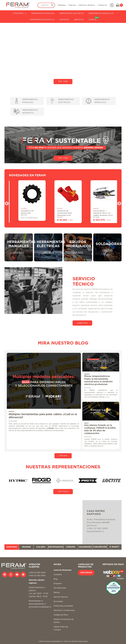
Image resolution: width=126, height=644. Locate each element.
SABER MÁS (82, 323)
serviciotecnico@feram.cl (40, 607)
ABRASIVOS (79, 20)
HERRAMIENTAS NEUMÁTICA (26, 112)
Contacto (58, 575)
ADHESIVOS (64, 20)
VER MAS (63, 456)
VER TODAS (63, 492)
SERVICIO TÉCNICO (87, 5)
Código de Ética (61, 615)
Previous (6, 203)
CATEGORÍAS (19, 13)
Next (118, 203)
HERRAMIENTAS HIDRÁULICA (98, 101)
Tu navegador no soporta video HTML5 (63, 54)
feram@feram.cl (36, 601)
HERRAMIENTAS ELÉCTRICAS (71, 13)
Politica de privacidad (63, 606)
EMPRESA (62, 5)
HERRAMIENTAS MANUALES (43, 13)
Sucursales (58, 601)
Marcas (57, 592)
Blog (56, 579)
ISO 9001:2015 (60, 588)
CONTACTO (102, 5)
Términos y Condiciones (64, 610)
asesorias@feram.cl (37, 604)
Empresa (58, 584)
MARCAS (72, 5)
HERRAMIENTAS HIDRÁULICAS (101, 13)
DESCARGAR (86, 573)
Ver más (63, 81)
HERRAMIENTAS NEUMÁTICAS (42, 20)
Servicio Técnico (61, 597)
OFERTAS (94, 19)
